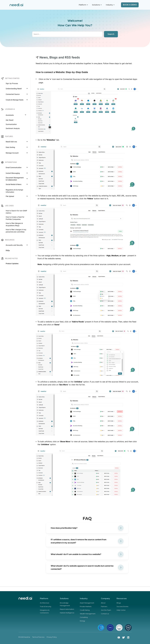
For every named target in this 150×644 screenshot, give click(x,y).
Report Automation (67, 609)
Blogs (119, 603)
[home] (16, 5)
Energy (82, 621)
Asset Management (87, 603)
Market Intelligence (67, 613)
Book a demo (130, 5)
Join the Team (106, 610)
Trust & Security (46, 606)
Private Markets (86, 606)
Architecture (45, 603)
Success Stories (122, 606)
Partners (104, 606)
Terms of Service (38, 637)
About (103, 603)
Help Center (121, 610)
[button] (83, 5)
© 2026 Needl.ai (24, 637)
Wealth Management (88, 614)
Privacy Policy (52, 637)
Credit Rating (85, 610)
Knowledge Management (65, 604)
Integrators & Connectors (45, 611)
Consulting (84, 617)
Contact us (105, 614)
